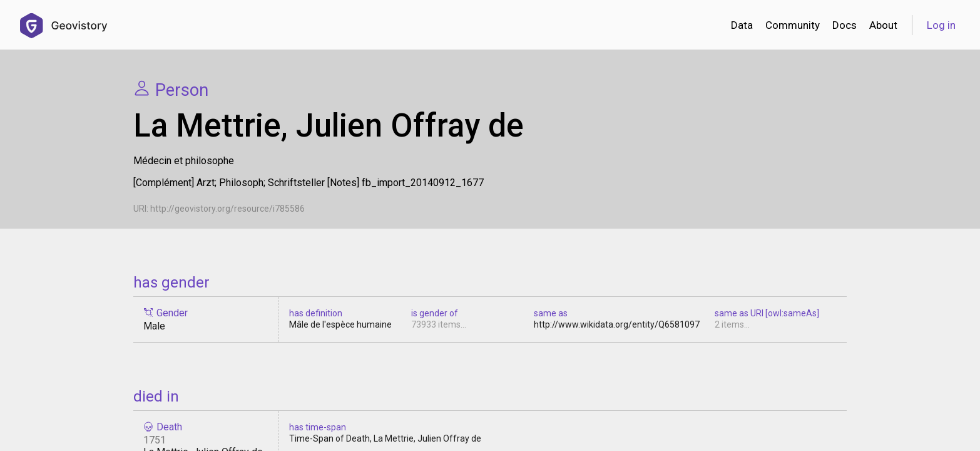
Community (793, 25)
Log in (941, 25)
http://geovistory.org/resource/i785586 (227, 209)
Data (742, 25)
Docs (845, 25)
